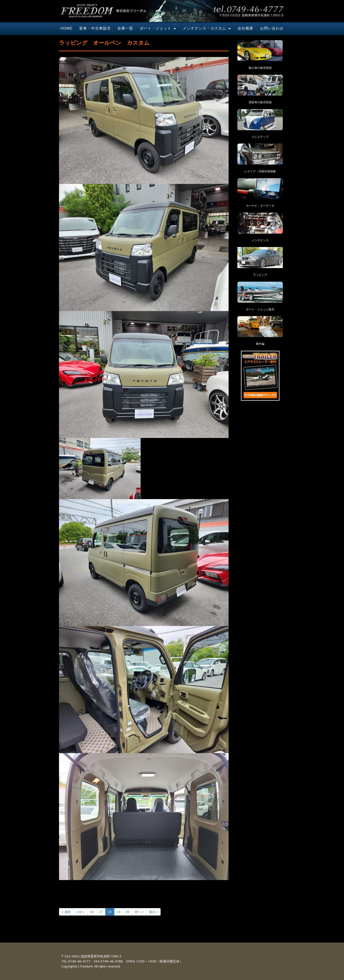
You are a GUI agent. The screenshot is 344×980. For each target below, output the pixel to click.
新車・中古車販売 (95, 28)
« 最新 (66, 912)
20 (128, 912)
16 (92, 912)
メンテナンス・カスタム (207, 29)
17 (101, 912)
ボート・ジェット (158, 29)
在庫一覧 (125, 28)
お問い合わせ (272, 28)
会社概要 (245, 28)
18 (110, 912)
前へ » (139, 912)
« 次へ (81, 912)
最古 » (153, 912)
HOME (67, 28)
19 (119, 912)
